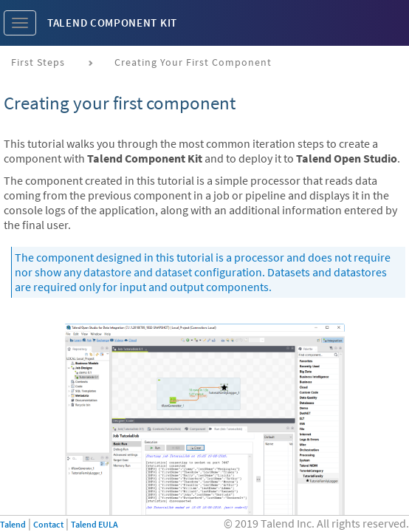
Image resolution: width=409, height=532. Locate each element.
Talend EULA (94, 524)
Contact (48, 524)
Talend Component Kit (112, 23)
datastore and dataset (138, 272)
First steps (38, 62)
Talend (13, 524)
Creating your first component (193, 62)
